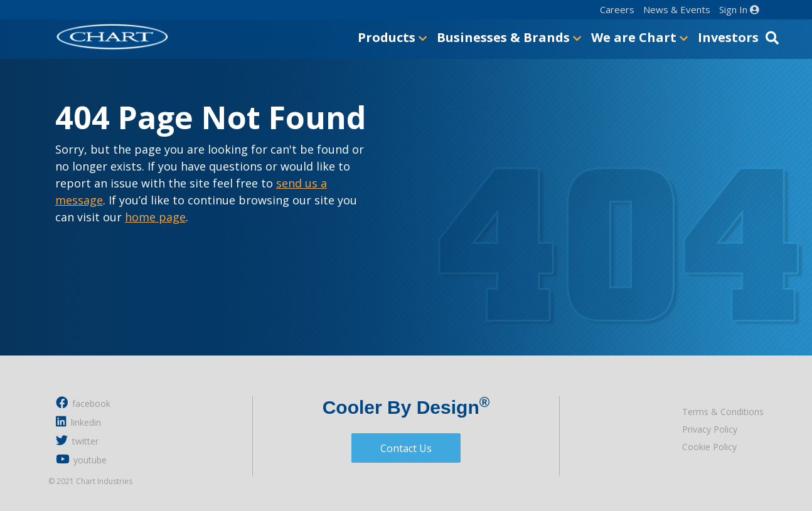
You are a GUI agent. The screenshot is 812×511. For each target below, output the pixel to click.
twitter (77, 440)
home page (155, 217)
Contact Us (406, 448)
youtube (81, 459)
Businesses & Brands (509, 37)
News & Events (677, 10)
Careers (617, 10)
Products (392, 37)
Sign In (739, 10)
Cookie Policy (709, 447)
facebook (83, 403)
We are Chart (639, 37)
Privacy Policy (710, 429)
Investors (728, 37)
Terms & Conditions (723, 412)
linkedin (78, 422)
